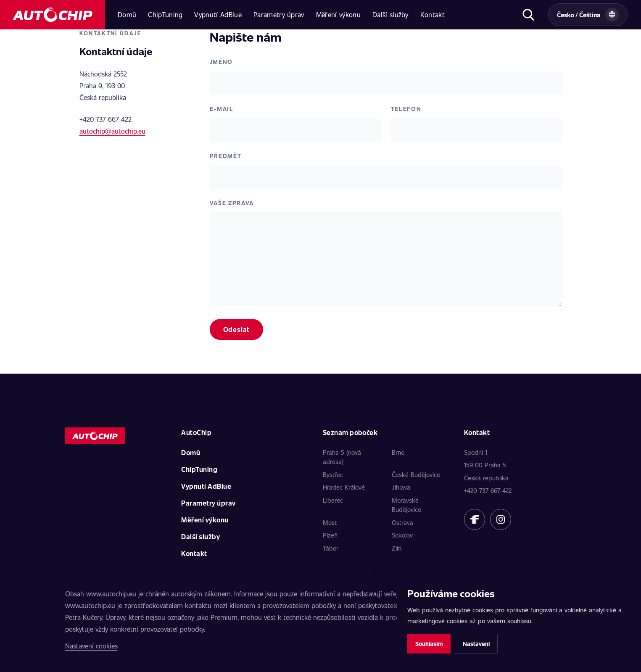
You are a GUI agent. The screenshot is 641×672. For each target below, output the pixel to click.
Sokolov (402, 535)
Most (330, 522)
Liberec (333, 500)
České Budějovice (416, 474)
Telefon (406, 109)
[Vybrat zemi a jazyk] (588, 15)
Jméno (221, 62)
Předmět (226, 156)
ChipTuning (165, 14)
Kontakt (433, 14)
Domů (127, 14)
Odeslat (237, 329)
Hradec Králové (344, 487)
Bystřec (333, 474)
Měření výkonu (338, 14)
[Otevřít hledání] (528, 15)
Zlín (397, 548)
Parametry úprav (279, 14)
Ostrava (402, 522)
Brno (398, 452)
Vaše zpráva (232, 203)
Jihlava (401, 487)
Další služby (390, 14)
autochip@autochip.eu (112, 131)
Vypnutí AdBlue (218, 14)
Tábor (331, 548)
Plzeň (330, 535)
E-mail (222, 109)
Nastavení (476, 644)
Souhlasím (429, 644)
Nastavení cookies (91, 646)
